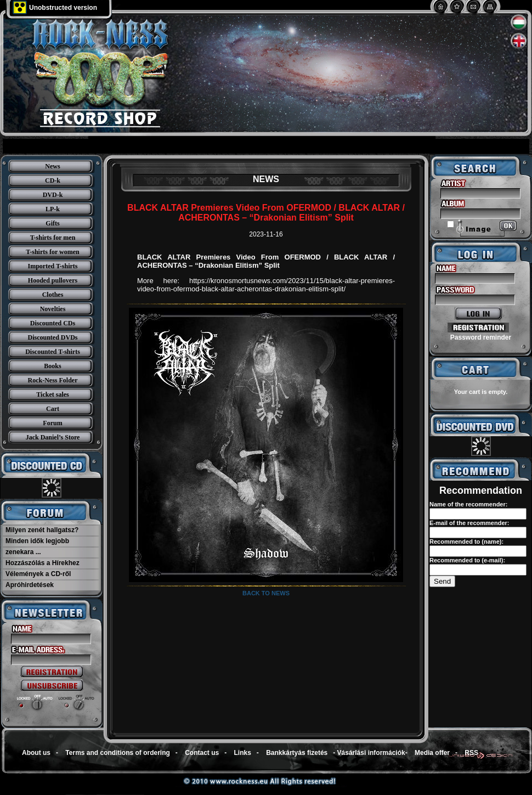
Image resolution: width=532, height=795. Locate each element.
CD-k (53, 181)
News (52, 166)
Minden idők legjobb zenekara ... (37, 546)
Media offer (432, 753)
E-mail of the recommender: (469, 523)
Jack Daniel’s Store (53, 437)
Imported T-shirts (52, 266)
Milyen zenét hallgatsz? (42, 530)
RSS (471, 753)
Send (442, 581)
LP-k (53, 209)
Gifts (52, 223)
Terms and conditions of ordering (117, 753)
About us (36, 753)
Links (243, 753)
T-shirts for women (52, 252)
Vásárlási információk (371, 753)
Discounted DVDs (52, 337)
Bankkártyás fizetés (297, 753)
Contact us (202, 753)
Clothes (53, 295)
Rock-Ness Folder (53, 380)
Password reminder (481, 337)
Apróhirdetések (30, 585)
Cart (53, 409)
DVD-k (53, 195)
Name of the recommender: (468, 504)
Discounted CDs (53, 323)
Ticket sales (52, 394)
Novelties (53, 309)
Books (52, 366)
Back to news (266, 593)
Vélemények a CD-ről (38, 574)
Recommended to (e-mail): (467, 560)
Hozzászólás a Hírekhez (43, 563)
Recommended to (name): (466, 542)
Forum (52, 423)
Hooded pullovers (53, 280)
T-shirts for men (53, 238)
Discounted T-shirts (53, 352)
